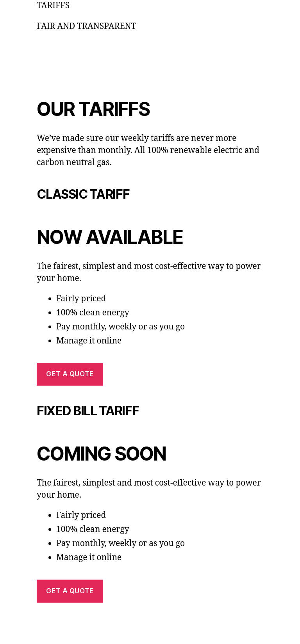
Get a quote (70, 374)
